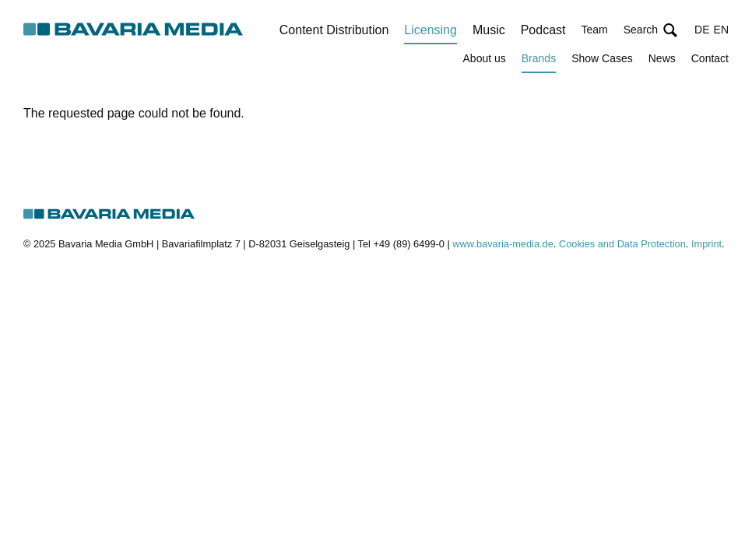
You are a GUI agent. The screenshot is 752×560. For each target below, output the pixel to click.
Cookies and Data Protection (622, 244)
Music (489, 30)
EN (721, 30)
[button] (651, 30)
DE (702, 30)
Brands (539, 58)
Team (595, 30)
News (662, 58)
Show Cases (602, 58)
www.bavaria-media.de (503, 244)
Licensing (430, 30)
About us (485, 58)
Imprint (706, 244)
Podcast (543, 30)
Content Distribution (334, 30)
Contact (710, 58)
